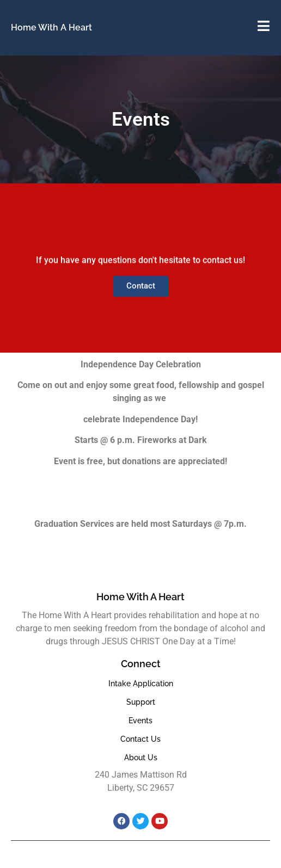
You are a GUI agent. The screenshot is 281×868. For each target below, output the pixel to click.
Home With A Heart (51, 27)
